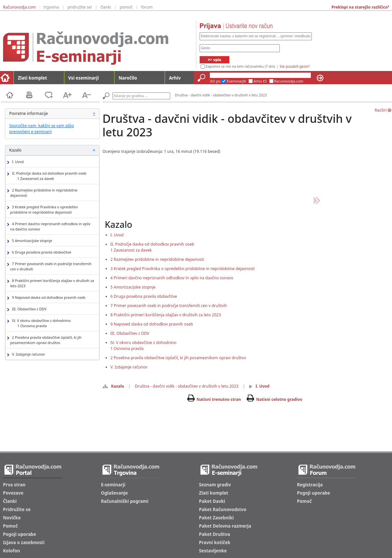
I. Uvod (17, 162)
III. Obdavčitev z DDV (28, 309)
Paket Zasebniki (216, 518)
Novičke (12, 518)
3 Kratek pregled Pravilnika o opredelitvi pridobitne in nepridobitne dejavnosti (44, 210)
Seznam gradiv (215, 485)
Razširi (383, 110)
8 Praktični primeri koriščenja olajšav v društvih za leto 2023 (52, 283)
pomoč (126, 7)
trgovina (51, 7)
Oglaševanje (114, 493)
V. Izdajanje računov (28, 354)
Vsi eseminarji (84, 78)
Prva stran (14, 485)
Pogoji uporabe (19, 534)
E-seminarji (113, 485)
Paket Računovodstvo (223, 509)
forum (147, 7)
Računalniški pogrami (125, 501)
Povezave (13, 493)
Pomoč (10, 526)
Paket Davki (212, 501)
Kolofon (12, 551)
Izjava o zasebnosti (24, 542)
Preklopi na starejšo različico (359, 7)
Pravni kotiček (215, 542)
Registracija (310, 485)
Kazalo (113, 386)
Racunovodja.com (289, 81)
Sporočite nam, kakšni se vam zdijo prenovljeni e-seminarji (42, 129)
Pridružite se (17, 509)
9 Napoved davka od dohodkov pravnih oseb (48, 298)
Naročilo (128, 78)
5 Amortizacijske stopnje (31, 241)
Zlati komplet (33, 78)
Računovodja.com (19, 7)
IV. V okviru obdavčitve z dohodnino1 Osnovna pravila (144, 346)
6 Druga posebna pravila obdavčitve (41, 252)
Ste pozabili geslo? (294, 66)
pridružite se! (80, 7)
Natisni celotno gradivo (279, 399)
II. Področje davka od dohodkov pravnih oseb (48, 176)
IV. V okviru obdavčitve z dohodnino (40, 323)
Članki (10, 501)
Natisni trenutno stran (219, 399)
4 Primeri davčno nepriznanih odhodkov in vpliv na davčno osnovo (50, 227)
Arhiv (175, 78)
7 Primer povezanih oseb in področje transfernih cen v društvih (51, 266)
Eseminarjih (236, 81)
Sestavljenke (213, 551)
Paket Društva (214, 534)
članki (106, 7)
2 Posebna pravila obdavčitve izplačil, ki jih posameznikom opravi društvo (46, 340)
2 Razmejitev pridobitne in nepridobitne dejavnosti (44, 193)
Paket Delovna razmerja (225, 526)
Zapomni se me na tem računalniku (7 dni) (240, 66)
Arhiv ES (260, 81)
